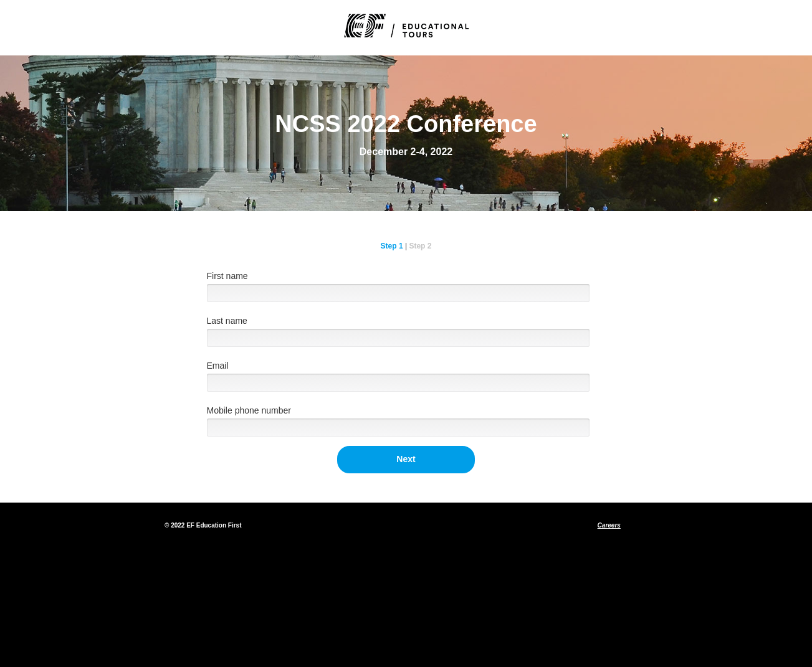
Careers (609, 525)
